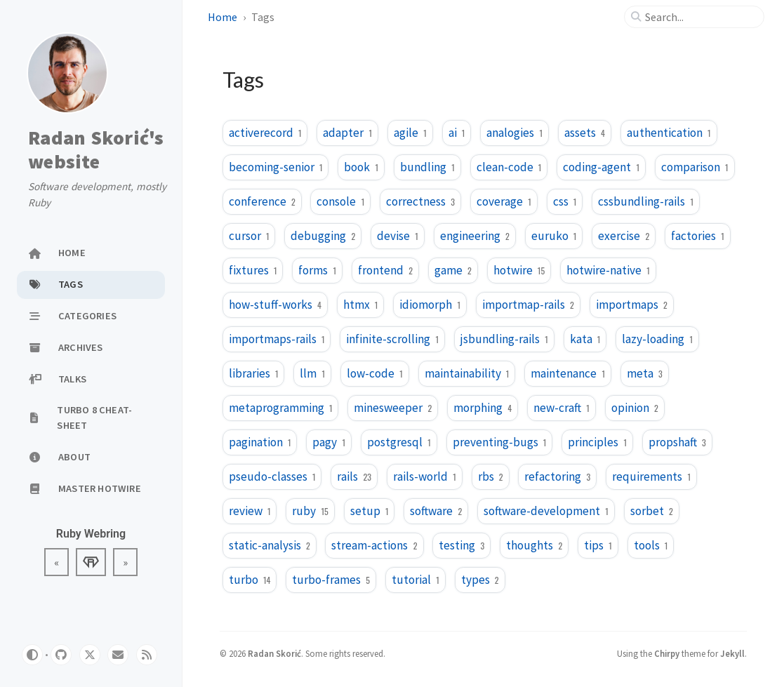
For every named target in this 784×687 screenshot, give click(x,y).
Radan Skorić (274, 653)
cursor (249, 236)
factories (698, 236)
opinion (635, 408)
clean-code (509, 167)
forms (317, 270)
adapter (347, 133)
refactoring (557, 476)
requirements (651, 476)
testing (461, 545)
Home (222, 17)
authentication (669, 133)
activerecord (265, 133)
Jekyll (732, 653)
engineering (475, 236)
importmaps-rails (277, 339)
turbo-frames (331, 580)
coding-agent (601, 167)
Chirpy (667, 653)
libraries (254, 373)
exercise (624, 236)
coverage (504, 201)
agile (410, 133)
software (436, 511)
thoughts (534, 545)
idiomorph (430, 305)
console (340, 201)
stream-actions (374, 545)
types (480, 580)
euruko (554, 236)
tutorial (416, 580)
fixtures (253, 270)
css (565, 201)
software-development (546, 511)
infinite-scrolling (392, 339)
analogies (514, 133)
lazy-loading (657, 339)
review (250, 511)
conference (262, 201)
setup (370, 511)
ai (457, 133)
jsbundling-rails (504, 339)
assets (585, 133)
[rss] (147, 655)
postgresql (399, 442)
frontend (385, 270)
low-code (375, 373)
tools (651, 545)
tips (598, 545)
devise (398, 236)
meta (645, 373)
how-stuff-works (275, 305)
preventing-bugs (500, 442)
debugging (323, 236)
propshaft (677, 442)
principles (597, 442)
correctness (420, 201)
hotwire (519, 270)
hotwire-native (608, 270)
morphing (483, 408)
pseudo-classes (272, 476)
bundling (427, 167)
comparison (695, 167)
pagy (329, 442)
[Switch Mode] (32, 655)
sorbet (652, 511)
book (361, 167)
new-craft (562, 408)
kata (585, 339)
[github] (61, 655)
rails (354, 476)
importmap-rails (528, 305)
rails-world (425, 476)
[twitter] (90, 655)
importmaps (632, 305)
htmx (361, 305)
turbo (250, 580)
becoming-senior (276, 167)
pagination (260, 442)
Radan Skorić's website (96, 149)
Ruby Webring (91, 534)
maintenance (568, 373)
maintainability (467, 373)
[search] (700, 17)
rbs (491, 476)
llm (312, 373)
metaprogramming (281, 408)
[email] (118, 655)
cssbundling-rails (646, 201)
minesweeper (393, 408)
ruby (310, 511)
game (453, 270)
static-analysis (270, 545)
